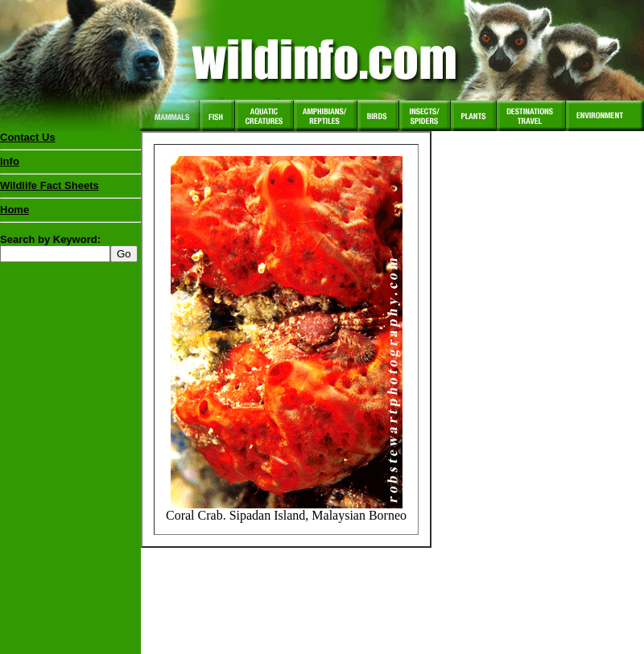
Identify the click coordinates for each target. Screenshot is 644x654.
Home (14, 210)
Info (10, 161)
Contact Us (28, 137)
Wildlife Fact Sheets (70, 189)
